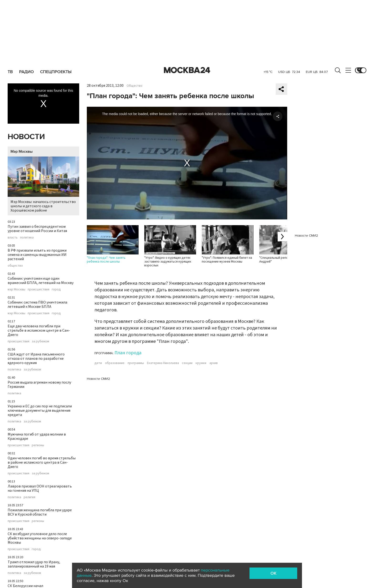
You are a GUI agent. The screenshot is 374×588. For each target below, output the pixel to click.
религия (29, 497)
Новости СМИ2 (98, 379)
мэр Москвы (16, 289)
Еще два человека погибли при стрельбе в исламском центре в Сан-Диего (39, 330)
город (56, 289)
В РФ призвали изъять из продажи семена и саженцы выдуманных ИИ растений (37, 255)
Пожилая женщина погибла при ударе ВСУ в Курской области (40, 512)
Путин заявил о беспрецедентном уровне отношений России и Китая (37, 229)
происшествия (39, 289)
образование (115, 363)
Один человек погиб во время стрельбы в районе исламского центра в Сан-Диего (42, 462)
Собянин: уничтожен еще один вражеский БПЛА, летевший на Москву (41, 281)
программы (136, 363)
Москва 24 (187, 70)
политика (27, 238)
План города (128, 353)
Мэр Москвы (22, 152)
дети (98, 363)
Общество (135, 86)
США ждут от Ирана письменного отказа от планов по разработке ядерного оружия (36, 359)
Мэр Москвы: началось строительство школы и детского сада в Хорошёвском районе (43, 185)
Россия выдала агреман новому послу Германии (39, 385)
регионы (38, 445)
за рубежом (40, 341)
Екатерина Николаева (163, 363)
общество (15, 266)
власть (13, 238)
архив (214, 363)
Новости (26, 137)
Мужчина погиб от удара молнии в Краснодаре (37, 436)
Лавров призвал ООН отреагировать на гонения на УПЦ (40, 488)
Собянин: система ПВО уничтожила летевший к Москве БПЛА (37, 304)
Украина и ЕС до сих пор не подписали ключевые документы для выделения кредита (40, 411)
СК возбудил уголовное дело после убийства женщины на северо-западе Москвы (40, 538)
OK (273, 573)
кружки (201, 363)
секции (187, 363)
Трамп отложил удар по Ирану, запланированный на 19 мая (34, 564)
